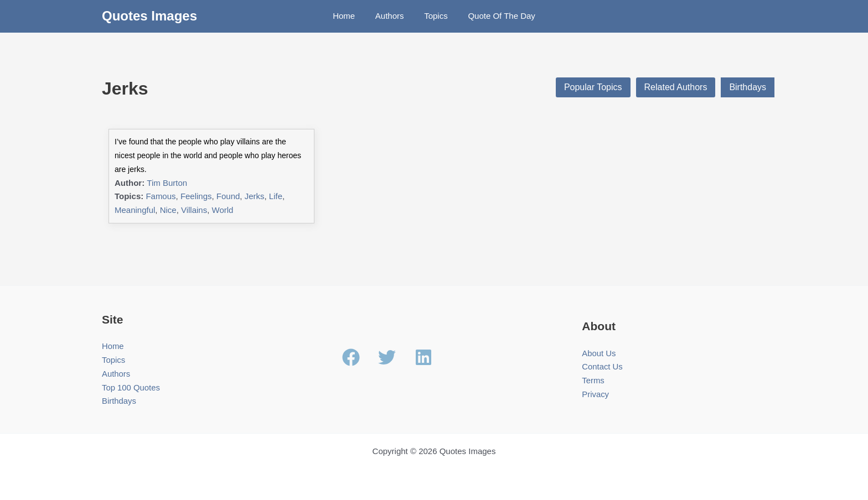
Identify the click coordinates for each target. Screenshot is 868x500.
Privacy (595, 394)
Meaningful (135, 210)
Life (276, 196)
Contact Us (602, 367)
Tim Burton (167, 183)
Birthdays (748, 87)
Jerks (255, 196)
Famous (161, 196)
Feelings (196, 196)
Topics (434, 16)
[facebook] (359, 357)
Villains (194, 210)
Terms (593, 380)
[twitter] (395, 357)
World (223, 210)
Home (349, 16)
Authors (391, 16)
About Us (599, 353)
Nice (168, 210)
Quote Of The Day (496, 16)
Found (228, 196)
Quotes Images (149, 16)
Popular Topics (593, 87)
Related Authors (675, 87)
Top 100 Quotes (131, 387)
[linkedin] (426, 357)
